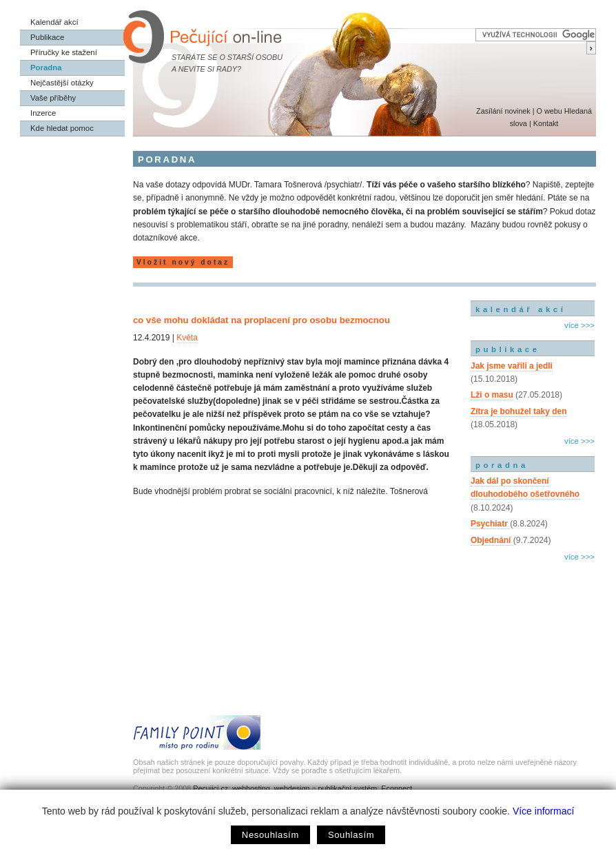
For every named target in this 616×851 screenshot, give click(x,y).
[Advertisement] (533, 623)
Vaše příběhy (53, 98)
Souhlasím (351, 835)
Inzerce (43, 113)
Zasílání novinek (503, 111)
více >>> (579, 325)
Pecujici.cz (211, 788)
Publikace (47, 37)
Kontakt (546, 123)
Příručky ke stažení (64, 52)
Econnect (397, 788)
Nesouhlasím (270, 835)
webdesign (292, 788)
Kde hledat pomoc (62, 128)
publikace (508, 349)
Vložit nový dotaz (183, 262)
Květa (187, 338)
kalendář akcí (521, 309)
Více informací (543, 811)
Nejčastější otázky (62, 83)
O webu (549, 111)
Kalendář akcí (54, 22)
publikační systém (347, 788)
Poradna (46, 68)
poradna (502, 465)
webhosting (251, 788)
